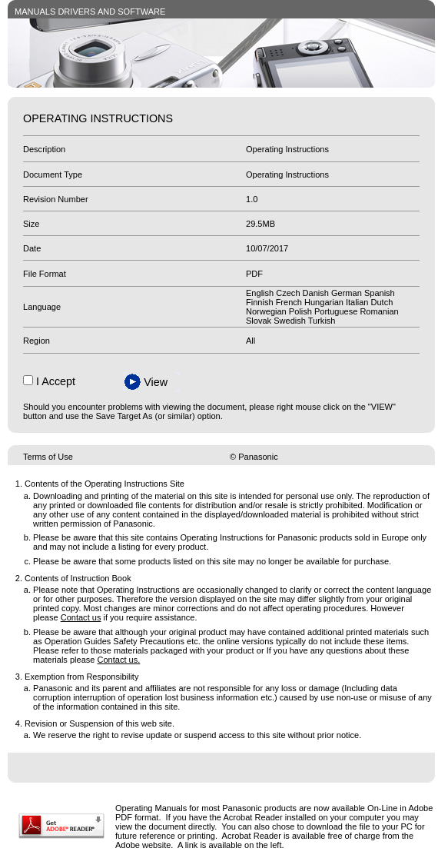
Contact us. (119, 660)
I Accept (56, 381)
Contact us (81, 617)
